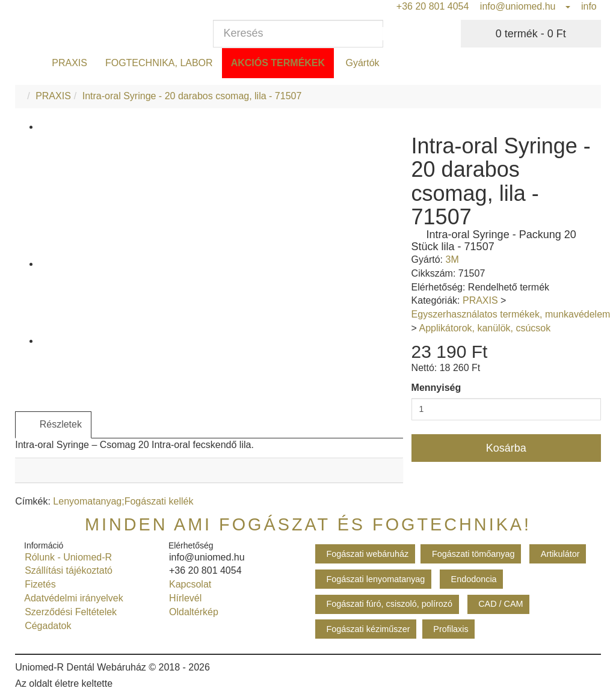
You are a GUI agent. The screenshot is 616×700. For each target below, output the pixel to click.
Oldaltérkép (191, 612)
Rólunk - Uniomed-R (66, 557)
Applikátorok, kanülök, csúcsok (485, 328)
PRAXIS (69, 63)
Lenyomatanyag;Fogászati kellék (123, 501)
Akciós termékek (278, 63)
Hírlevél (183, 598)
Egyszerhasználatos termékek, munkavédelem (511, 314)
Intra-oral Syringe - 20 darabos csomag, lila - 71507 (192, 96)
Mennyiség (436, 388)
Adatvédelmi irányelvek (71, 598)
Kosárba (506, 448)
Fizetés (37, 584)
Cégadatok (45, 626)
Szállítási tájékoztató (66, 570)
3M (452, 259)
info (588, 6)
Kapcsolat (187, 584)
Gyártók (361, 63)
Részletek (53, 425)
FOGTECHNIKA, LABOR (159, 63)
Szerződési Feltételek (68, 612)
